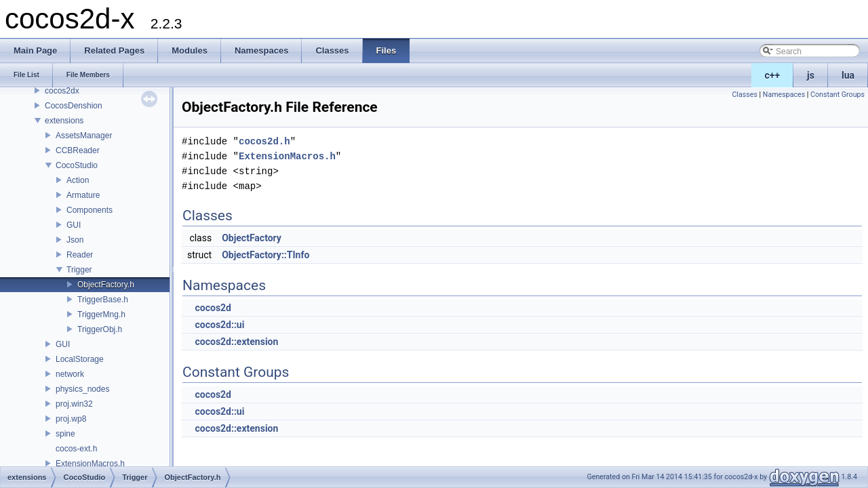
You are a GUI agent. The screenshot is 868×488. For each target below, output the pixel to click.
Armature (83, 195)
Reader (80, 255)
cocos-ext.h (76, 449)
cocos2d (213, 308)
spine (65, 434)
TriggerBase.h (103, 300)
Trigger (79, 270)
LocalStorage (80, 359)
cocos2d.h (264, 141)
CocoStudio (77, 165)
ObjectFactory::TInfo (265, 255)
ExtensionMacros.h (90, 464)
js (811, 75)
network (70, 374)
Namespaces (784, 95)
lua (848, 75)
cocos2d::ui (219, 325)
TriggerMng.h (101, 314)
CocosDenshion (74, 106)
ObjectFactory (252, 238)
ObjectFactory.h (106, 285)
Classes (744, 95)
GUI (74, 225)
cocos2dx (62, 91)
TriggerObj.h (100, 329)
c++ (773, 75)
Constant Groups (837, 95)
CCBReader (78, 150)
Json (75, 240)
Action (78, 180)
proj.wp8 (71, 419)
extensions (64, 121)
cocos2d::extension (236, 342)
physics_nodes (82, 389)
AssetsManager (84, 136)
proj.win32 (74, 404)
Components (90, 210)
